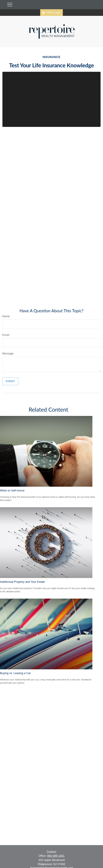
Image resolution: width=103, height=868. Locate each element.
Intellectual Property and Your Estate (22, 582)
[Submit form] (10, 381)
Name (6, 316)
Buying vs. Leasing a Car (15, 673)
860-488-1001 (56, 856)
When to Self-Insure (12, 491)
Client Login (51, 12)
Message (8, 354)
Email (6, 335)
